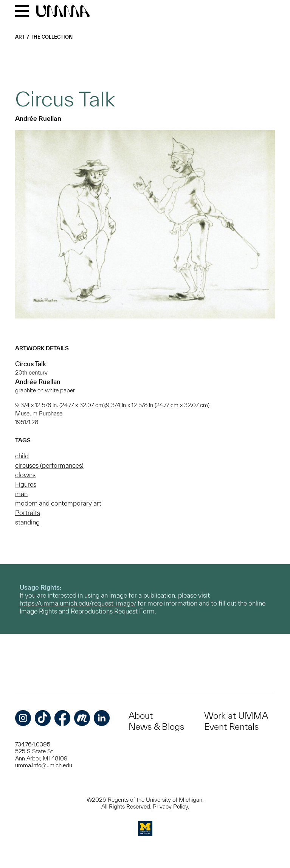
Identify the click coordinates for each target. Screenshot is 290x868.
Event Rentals (231, 727)
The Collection (52, 37)
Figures (26, 484)
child (22, 456)
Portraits (28, 513)
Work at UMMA (236, 716)
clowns (25, 475)
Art (20, 37)
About (141, 716)
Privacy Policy (170, 806)
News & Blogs (156, 727)
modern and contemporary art (58, 503)
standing (27, 522)
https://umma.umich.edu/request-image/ (78, 603)
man (21, 494)
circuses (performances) (49, 465)
